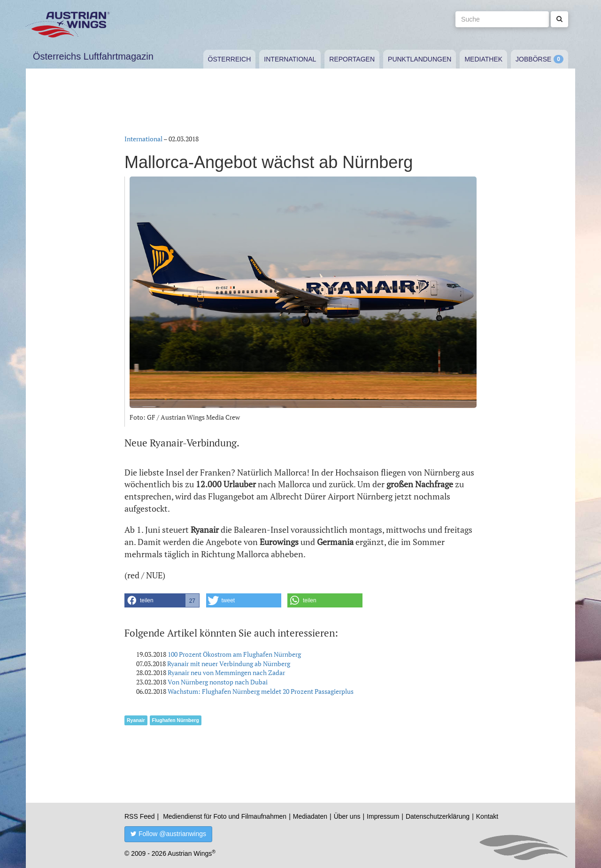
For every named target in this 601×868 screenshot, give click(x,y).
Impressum (383, 816)
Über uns (347, 816)
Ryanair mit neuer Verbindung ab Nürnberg (229, 664)
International (290, 59)
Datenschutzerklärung (438, 816)
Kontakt (487, 816)
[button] (162, 600)
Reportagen (352, 59)
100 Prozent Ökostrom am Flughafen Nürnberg (234, 654)
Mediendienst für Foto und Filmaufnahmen (225, 816)
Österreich (230, 59)
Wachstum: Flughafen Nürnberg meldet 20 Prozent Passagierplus (261, 691)
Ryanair (136, 720)
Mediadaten (310, 816)
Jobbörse (533, 59)
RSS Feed (140, 816)
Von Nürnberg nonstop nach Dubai (218, 682)
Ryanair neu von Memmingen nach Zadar (226, 672)
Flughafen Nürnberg (176, 720)
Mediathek (483, 59)
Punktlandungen (420, 59)
